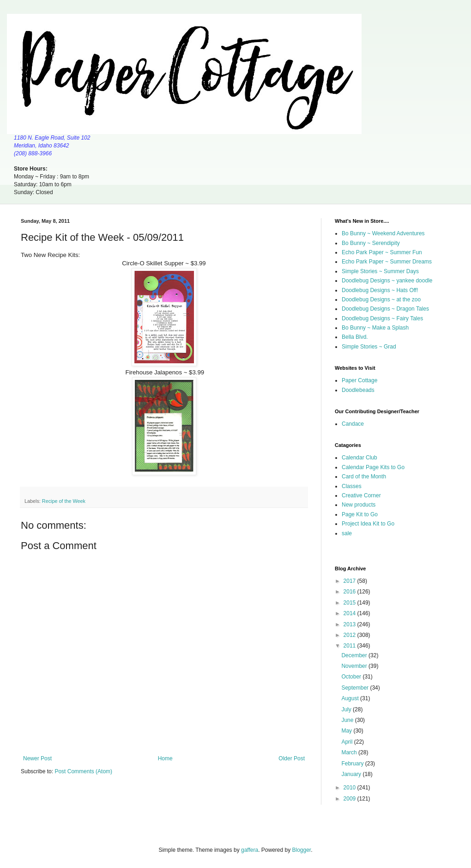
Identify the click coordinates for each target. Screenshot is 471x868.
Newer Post (37, 758)
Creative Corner (361, 495)
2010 (350, 788)
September (356, 688)
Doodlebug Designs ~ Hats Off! (380, 290)
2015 (350, 603)
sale (347, 533)
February (353, 764)
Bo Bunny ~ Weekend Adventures (383, 233)
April (347, 742)
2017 (350, 581)
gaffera (250, 850)
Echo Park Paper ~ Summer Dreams (387, 262)
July (347, 709)
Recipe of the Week (64, 501)
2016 (350, 592)
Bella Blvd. (355, 337)
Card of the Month (364, 477)
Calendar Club (359, 458)
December (355, 655)
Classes (352, 486)
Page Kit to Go (360, 514)
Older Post (292, 758)
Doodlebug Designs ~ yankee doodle (387, 281)
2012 (350, 635)
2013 (350, 624)
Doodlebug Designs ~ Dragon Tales (385, 309)
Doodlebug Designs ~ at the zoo (381, 300)
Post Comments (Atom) (83, 771)
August (351, 698)
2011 (350, 646)
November (355, 666)
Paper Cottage (359, 380)
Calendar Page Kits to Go (373, 467)
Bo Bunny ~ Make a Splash (375, 328)
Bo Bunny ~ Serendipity (371, 243)
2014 (350, 613)
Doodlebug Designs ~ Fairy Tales (382, 318)
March (350, 752)
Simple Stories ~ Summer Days (380, 271)
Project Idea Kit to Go (368, 524)
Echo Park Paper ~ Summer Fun (382, 252)
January (352, 774)
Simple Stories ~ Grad (369, 347)
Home (165, 758)
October (352, 677)
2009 (350, 799)
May (347, 731)
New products (359, 505)
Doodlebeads (358, 390)
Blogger (302, 850)
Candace (353, 424)
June (348, 720)
